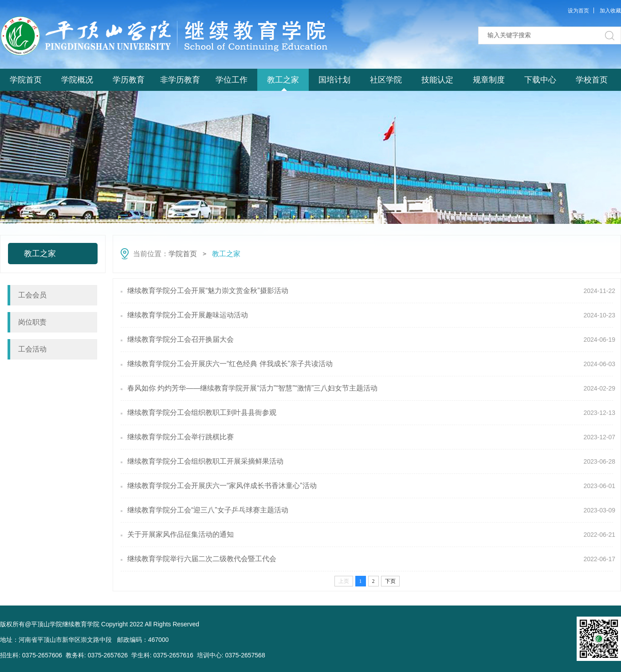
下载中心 (540, 80)
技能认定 (437, 80)
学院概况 (77, 80)
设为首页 (578, 11)
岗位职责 (32, 322)
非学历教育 (180, 80)
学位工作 (232, 80)
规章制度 (489, 80)
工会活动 (32, 349)
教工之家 (283, 80)
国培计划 (334, 80)
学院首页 (26, 80)
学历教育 (129, 80)
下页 (390, 581)
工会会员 (32, 295)
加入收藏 (610, 11)
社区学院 (386, 80)
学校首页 (592, 80)
